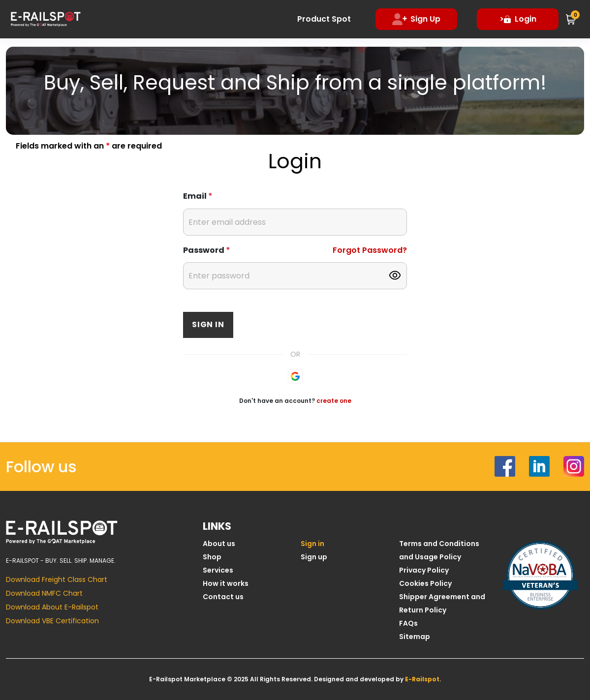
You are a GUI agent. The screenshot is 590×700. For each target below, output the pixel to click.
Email (198, 196)
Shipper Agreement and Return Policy (442, 603)
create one (334, 401)
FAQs (408, 623)
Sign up (314, 557)
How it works (226, 583)
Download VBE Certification (52, 621)
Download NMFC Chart (44, 593)
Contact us (223, 597)
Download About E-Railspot (52, 607)
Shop (212, 557)
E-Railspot (422, 679)
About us (219, 544)
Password (207, 250)
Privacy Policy (424, 570)
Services (218, 570)
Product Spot (325, 19)
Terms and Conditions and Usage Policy (439, 550)
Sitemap (415, 637)
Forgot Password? (370, 250)
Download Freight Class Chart (57, 579)
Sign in (208, 324)
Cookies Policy (425, 583)
